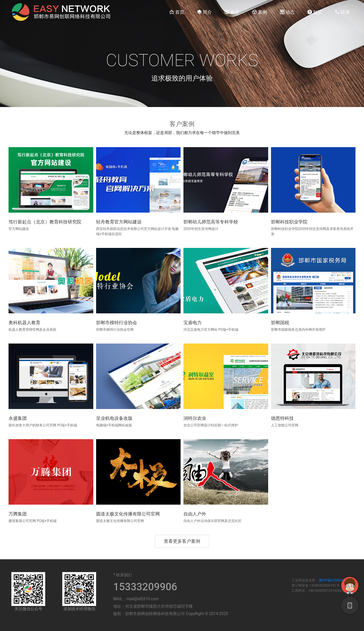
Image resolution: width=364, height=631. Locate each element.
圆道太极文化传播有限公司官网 (128, 514)
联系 (342, 12)
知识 (315, 12)
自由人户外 (195, 514)
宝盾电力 (193, 323)
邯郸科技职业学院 (289, 222)
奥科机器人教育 (24, 323)
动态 (287, 12)
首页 (177, 12)
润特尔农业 (195, 418)
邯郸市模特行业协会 (117, 323)
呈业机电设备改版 (114, 418)
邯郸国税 (280, 323)
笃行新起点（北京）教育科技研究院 (45, 222)
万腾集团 (18, 514)
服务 (232, 12)
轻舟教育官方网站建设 (119, 222)
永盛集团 (18, 418)
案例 (260, 12)
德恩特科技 (282, 418)
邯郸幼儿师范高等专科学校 (211, 222)
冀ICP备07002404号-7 (336, 580)
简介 (204, 12)
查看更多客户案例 (182, 541)
